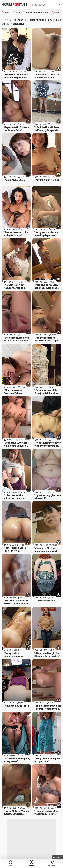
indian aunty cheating (37, 12)
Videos (31, 866)
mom (8, 12)
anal (18, 12)
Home (11, 866)
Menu (56, 857)
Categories (52, 866)
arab (57, 12)
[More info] (28, 69)
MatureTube (14, 4)
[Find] (59, 5)
